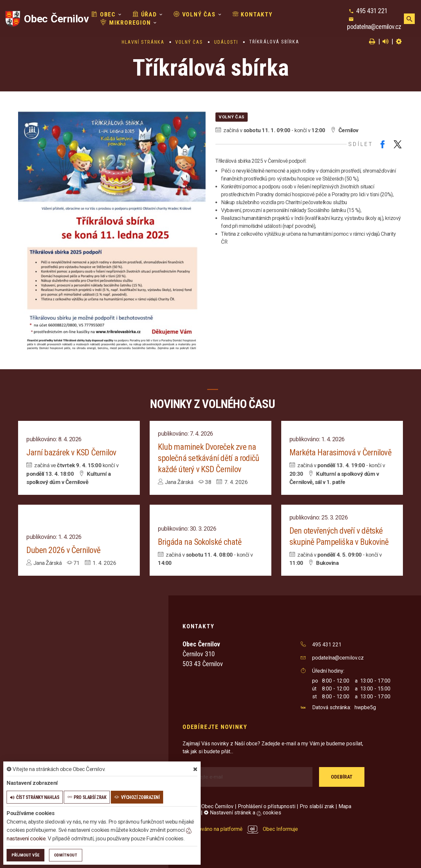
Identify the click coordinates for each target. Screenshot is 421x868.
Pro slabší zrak (317, 806)
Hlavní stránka (143, 42)
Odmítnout (66, 855)
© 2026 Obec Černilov (208, 806)
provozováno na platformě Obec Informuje (240, 829)
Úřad (141, 14)
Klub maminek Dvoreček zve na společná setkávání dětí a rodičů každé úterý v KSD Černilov (209, 458)
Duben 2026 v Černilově (63, 550)
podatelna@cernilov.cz (373, 27)
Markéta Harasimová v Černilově (341, 452)
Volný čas (191, 14)
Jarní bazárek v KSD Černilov (71, 452)
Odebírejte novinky (215, 727)
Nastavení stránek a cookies (243, 813)
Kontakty (248, 14)
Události (226, 42)
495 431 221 (371, 11)
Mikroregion (122, 23)
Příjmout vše (25, 855)
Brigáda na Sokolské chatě (200, 542)
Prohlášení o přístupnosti (267, 806)
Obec (100, 14)
